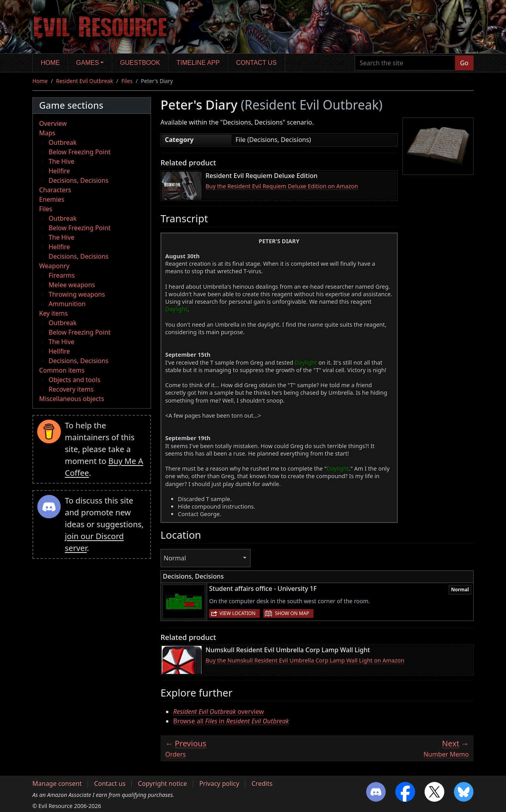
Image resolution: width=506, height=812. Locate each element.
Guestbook (140, 63)
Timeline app (198, 63)
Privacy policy (219, 784)
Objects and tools (75, 380)
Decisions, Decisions (79, 180)
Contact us (256, 63)
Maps (47, 133)
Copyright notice (162, 784)
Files (127, 81)
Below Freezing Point (80, 152)
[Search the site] (405, 63)
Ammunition (67, 304)
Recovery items (71, 389)
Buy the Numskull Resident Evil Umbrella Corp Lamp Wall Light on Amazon (305, 660)
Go (464, 63)
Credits (262, 784)
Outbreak (63, 142)
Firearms (62, 275)
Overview (53, 123)
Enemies (52, 199)
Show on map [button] (292, 613)
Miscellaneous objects (72, 399)
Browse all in (231, 721)
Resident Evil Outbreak (85, 81)
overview (219, 712)
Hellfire (59, 171)
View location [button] (237, 613)
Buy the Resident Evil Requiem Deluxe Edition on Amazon (282, 186)
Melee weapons (72, 285)
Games (88, 63)
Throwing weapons (77, 294)
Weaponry (54, 266)
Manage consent (57, 784)
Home (50, 63)
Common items (62, 370)
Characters (55, 190)
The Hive (61, 161)
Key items (53, 313)
